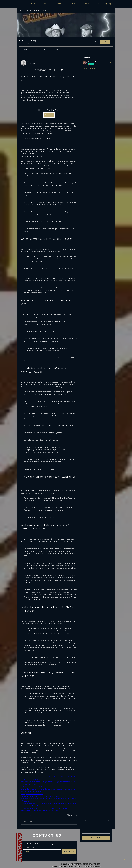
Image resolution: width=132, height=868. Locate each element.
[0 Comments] (72, 815)
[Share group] (112, 42)
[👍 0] (23, 815)
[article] (49, 443)
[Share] (75, 61)
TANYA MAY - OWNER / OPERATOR (86, 866)
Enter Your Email (29, 848)
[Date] (95, 826)
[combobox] (96, 820)
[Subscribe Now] (69, 852)
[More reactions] (29, 815)
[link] (25, 49)
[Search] (95, 42)
